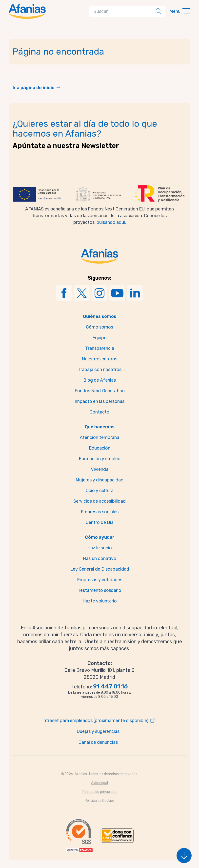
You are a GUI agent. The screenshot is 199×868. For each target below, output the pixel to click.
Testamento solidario (99, 590)
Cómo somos (99, 327)
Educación (100, 448)
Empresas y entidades (100, 580)
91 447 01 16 (110, 686)
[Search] (124, 11)
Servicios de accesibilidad (99, 501)
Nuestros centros (99, 359)
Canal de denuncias (98, 742)
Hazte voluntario (100, 601)
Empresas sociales (100, 512)
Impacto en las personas (99, 401)
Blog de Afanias (99, 380)
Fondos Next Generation (100, 391)
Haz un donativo (99, 558)
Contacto (99, 412)
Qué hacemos (100, 427)
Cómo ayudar (100, 537)
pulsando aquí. (111, 222)
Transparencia (100, 348)
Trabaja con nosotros (100, 370)
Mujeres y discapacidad (99, 480)
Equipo (99, 338)
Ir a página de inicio (34, 88)
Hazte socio (99, 548)
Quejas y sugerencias (98, 731)
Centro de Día (100, 522)
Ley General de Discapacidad (100, 569)
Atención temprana (99, 437)
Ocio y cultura (100, 491)
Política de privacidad (99, 792)
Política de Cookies (100, 801)
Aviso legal (99, 783)
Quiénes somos (100, 316)
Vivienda (100, 469)
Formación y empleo (100, 459)
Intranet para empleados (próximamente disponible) (95, 721)
